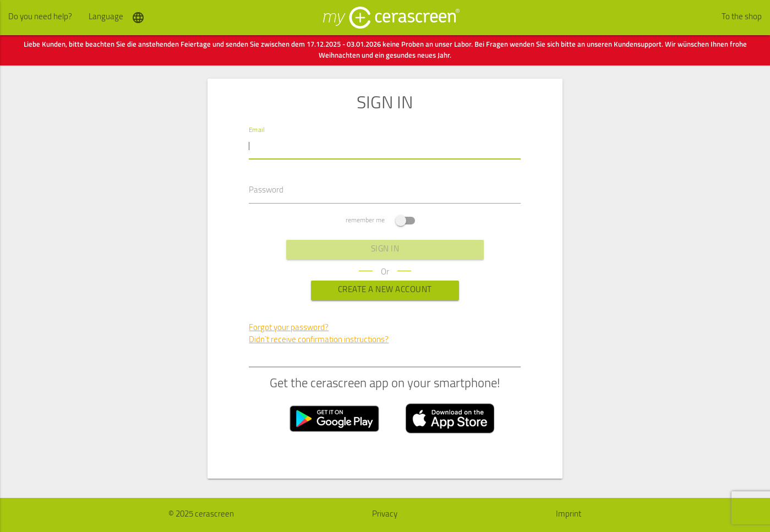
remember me (380, 221)
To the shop (742, 17)
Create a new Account (385, 290)
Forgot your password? (289, 328)
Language (117, 18)
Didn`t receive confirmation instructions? (319, 340)
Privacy (385, 515)
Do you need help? (40, 17)
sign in (385, 249)
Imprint (569, 515)
